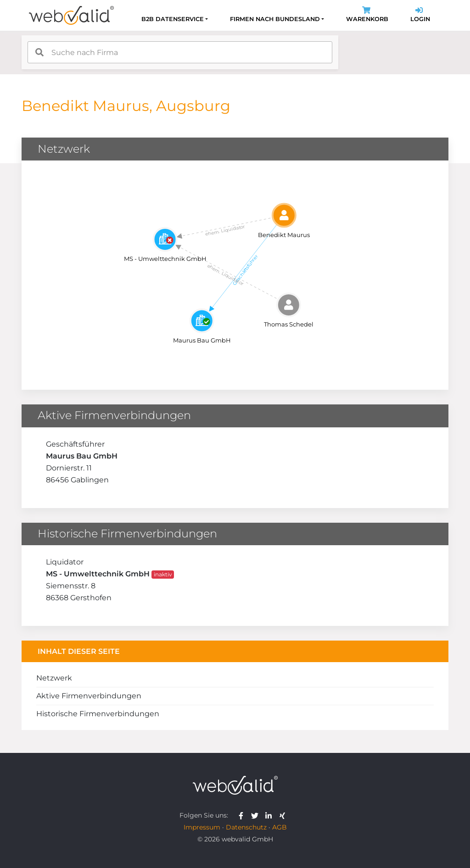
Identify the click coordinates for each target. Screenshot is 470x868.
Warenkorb (367, 15)
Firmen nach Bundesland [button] (275, 19)
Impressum (202, 827)
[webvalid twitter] (257, 815)
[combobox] (180, 52)
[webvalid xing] (283, 815)
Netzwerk (54, 678)
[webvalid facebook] (243, 815)
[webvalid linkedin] (271, 815)
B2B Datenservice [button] (173, 19)
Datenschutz (246, 827)
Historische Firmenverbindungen (98, 714)
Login (420, 15)
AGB (280, 827)
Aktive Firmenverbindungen (89, 696)
